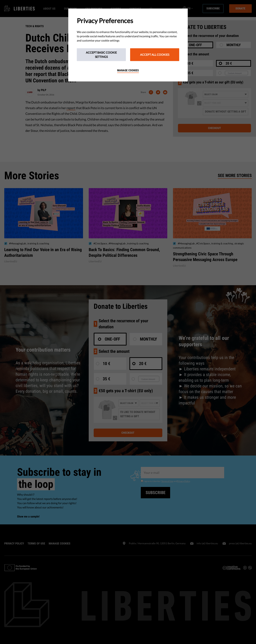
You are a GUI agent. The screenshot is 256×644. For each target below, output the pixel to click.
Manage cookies (128, 70)
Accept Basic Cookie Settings (101, 55)
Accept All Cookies (155, 55)
